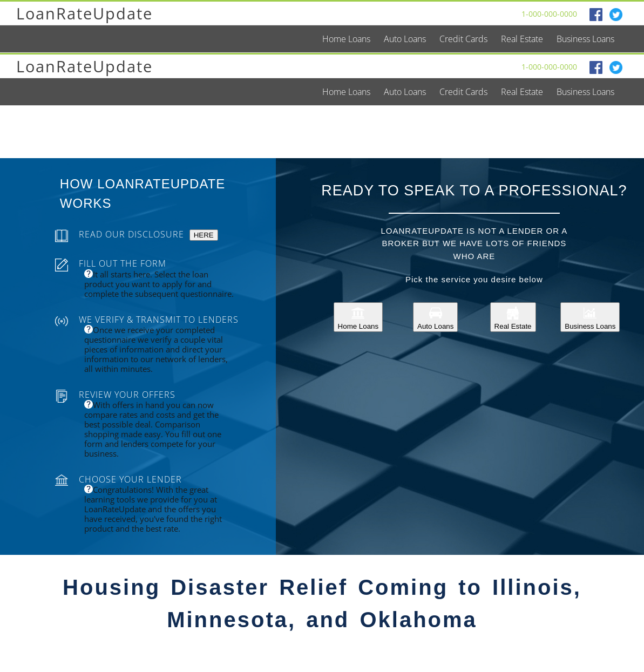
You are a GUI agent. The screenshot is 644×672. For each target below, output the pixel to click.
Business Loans (590, 317)
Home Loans (358, 317)
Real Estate (513, 317)
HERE (204, 235)
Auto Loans (435, 317)
